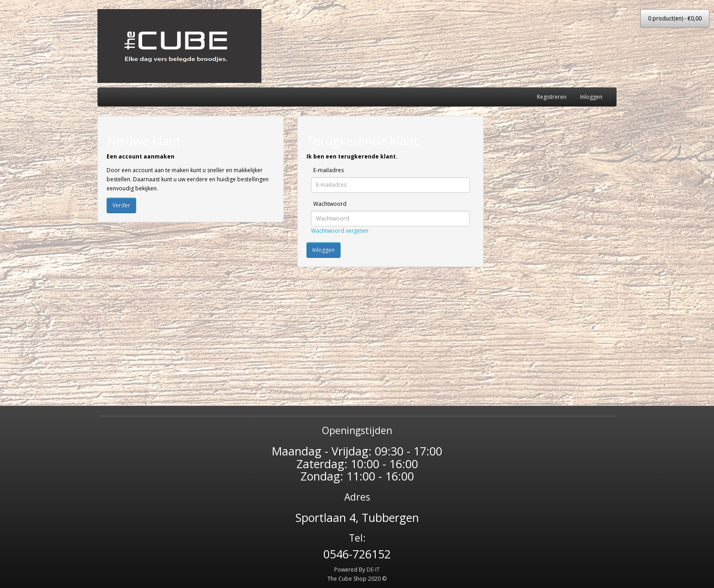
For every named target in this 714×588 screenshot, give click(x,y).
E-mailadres (329, 170)
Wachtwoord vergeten (340, 231)
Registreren (552, 97)
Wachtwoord (330, 204)
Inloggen (591, 97)
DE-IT (373, 570)
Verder (121, 205)
